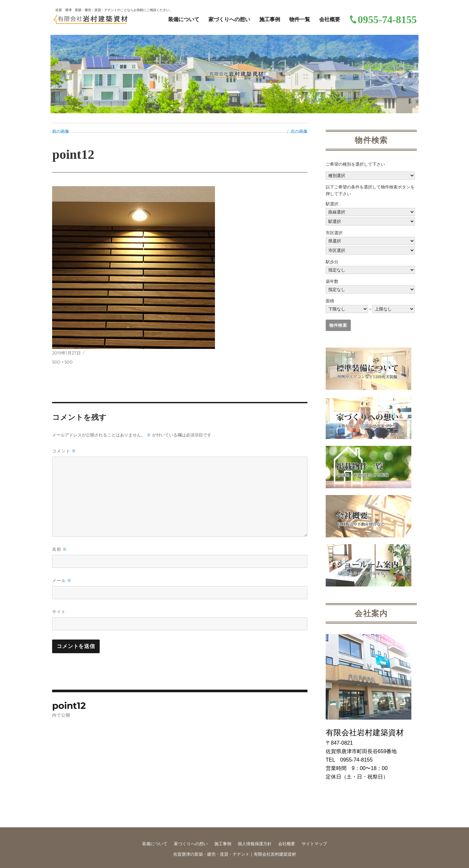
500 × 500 (62, 362)
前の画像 (61, 131)
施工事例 (270, 19)
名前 (60, 549)
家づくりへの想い (229, 19)
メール (62, 580)
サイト (59, 612)
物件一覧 (300, 19)
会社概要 (330, 19)
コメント (64, 451)
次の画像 (299, 131)
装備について (184, 19)
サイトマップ (314, 844)
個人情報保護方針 (255, 844)
